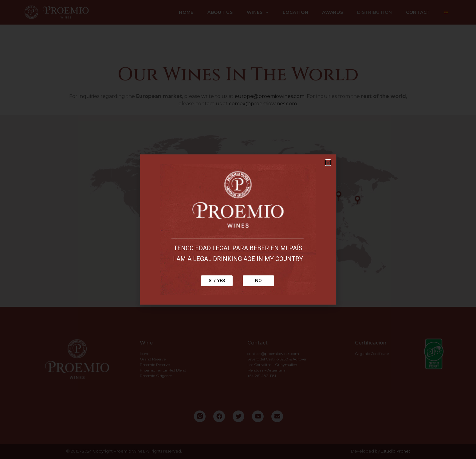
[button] (328, 163)
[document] (238, 229)
